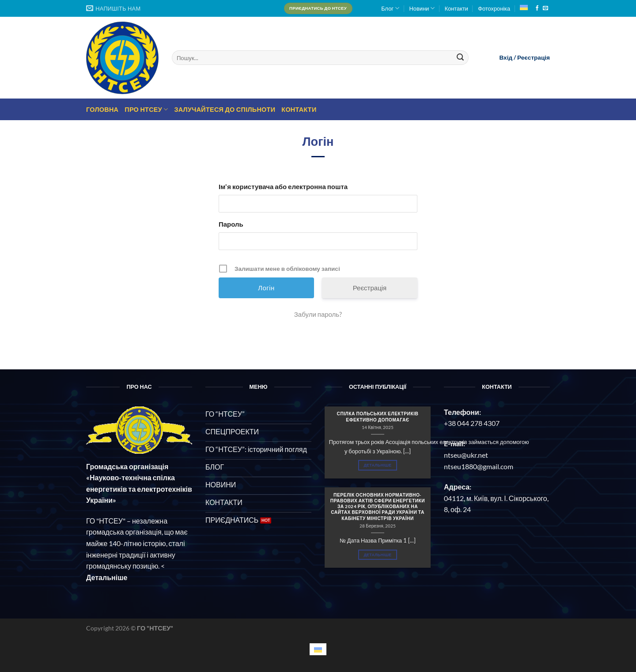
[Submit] (460, 58)
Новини (422, 8)
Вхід (506, 57)
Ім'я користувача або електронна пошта (283, 186)
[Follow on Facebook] (537, 8)
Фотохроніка (494, 8)
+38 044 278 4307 (472, 423)
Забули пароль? (318, 314)
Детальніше (377, 465)
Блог (390, 8)
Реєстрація (534, 57)
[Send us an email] (545, 8)
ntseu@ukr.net (466, 455)
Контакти (456, 8)
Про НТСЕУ (146, 109)
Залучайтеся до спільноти (225, 109)
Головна (102, 109)
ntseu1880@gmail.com (479, 466)
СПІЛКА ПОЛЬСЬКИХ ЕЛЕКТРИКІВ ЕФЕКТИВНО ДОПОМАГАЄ (377, 416)
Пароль (231, 224)
